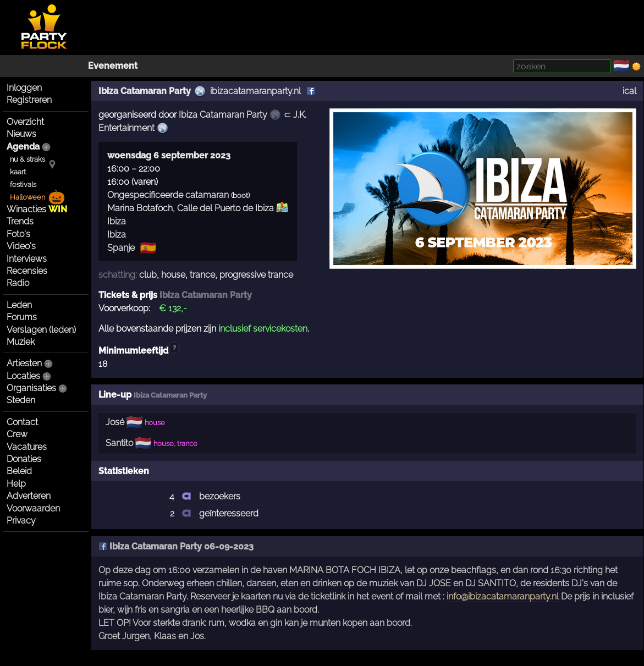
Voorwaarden (33, 508)
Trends (20, 221)
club (148, 275)
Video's (21, 246)
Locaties (23, 376)
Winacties (37, 209)
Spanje (121, 248)
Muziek (21, 342)
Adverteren (29, 496)
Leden (19, 305)
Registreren (29, 100)
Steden (21, 400)
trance (202, 275)
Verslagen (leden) (41, 330)
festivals (23, 185)
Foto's (18, 234)
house (173, 275)
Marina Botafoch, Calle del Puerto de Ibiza (191, 208)
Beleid (19, 471)
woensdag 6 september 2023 (169, 155)
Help (16, 484)
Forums (22, 317)
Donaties (24, 459)
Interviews (27, 259)
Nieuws (21, 134)
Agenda (23, 147)
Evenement (113, 66)
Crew (17, 434)
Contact (22, 422)
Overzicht (25, 122)
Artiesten (24, 363)
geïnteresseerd (229, 513)
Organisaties (31, 388)
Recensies (27, 271)
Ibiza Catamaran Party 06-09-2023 (176, 546)
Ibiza (117, 221)
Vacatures (27, 447)
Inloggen (24, 88)
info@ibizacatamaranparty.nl (503, 596)
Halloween (27, 197)
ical (629, 91)
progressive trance (256, 275)
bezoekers (220, 496)
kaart (18, 172)
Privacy (21, 521)
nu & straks (27, 159)
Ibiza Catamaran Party (145, 91)
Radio (18, 283)
